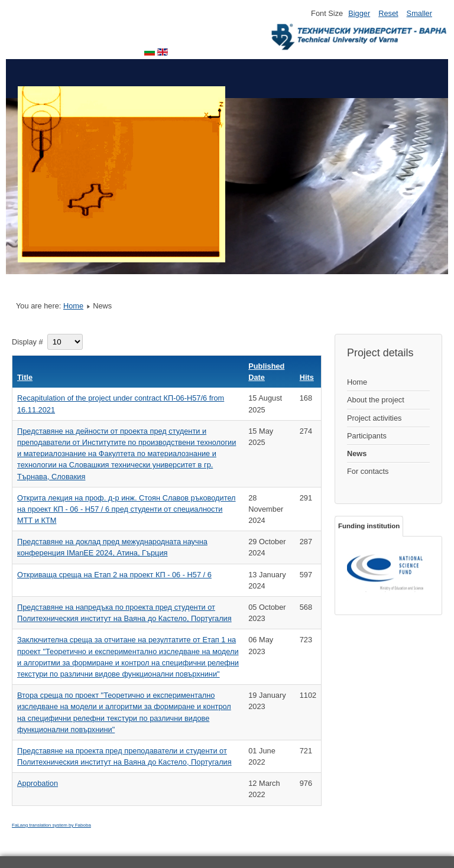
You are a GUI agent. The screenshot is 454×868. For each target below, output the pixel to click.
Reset (388, 13)
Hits (307, 377)
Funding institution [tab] (369, 526)
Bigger (359, 13)
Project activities (374, 418)
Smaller (419, 13)
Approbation (38, 783)
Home (73, 306)
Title (25, 377)
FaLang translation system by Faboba (51, 825)
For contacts (368, 471)
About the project (376, 400)
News (357, 453)
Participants (367, 436)
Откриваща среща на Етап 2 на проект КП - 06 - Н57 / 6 (114, 575)
